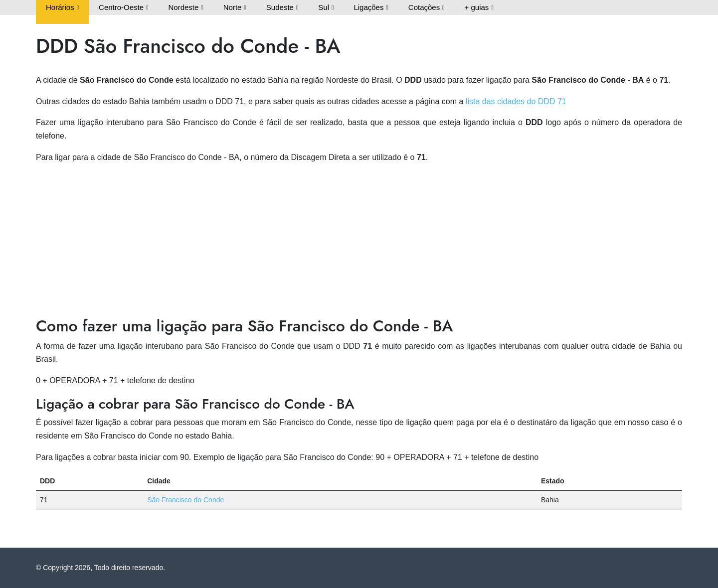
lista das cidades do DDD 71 (516, 101)
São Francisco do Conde (185, 500)
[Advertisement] (359, 242)
